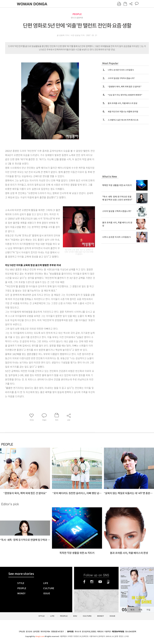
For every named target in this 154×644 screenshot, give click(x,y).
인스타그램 (92, 582)
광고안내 (29, 632)
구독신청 (22, 632)
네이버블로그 (108, 582)
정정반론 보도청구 (57, 632)
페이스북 (84, 582)
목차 (132, 610)
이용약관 (108, 632)
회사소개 (78, 632)
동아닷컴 (70, 632)
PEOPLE (77, 14)
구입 (148, 610)
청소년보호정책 (131, 632)
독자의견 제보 (45, 632)
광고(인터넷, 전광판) (89, 632)
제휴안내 (100, 632)
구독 (140, 610)
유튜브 (100, 582)
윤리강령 (36, 632)
